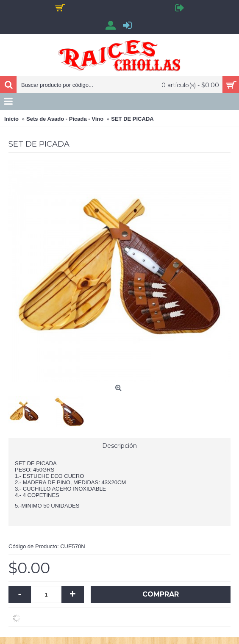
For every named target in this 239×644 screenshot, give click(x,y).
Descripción (119, 446)
